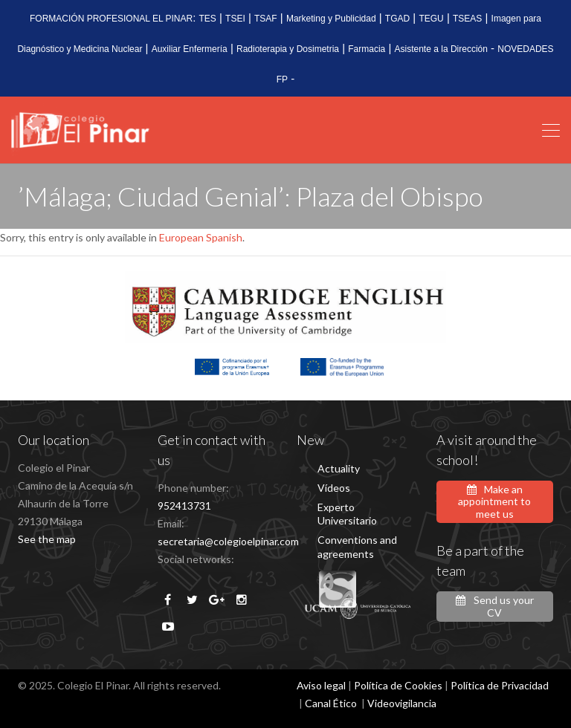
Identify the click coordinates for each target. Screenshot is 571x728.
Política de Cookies (398, 685)
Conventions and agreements (357, 546)
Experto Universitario (347, 514)
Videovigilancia (402, 703)
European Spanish (201, 237)
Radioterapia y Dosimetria (288, 49)
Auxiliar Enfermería (190, 49)
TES (208, 19)
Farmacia (367, 49)
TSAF (266, 19)
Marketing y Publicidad (331, 19)
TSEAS (467, 19)
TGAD (397, 19)
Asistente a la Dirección (441, 49)
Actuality (339, 468)
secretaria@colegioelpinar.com (228, 541)
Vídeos (334, 488)
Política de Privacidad (500, 685)
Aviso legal (321, 685)
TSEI (235, 19)
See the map (47, 539)
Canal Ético (331, 703)
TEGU (431, 19)
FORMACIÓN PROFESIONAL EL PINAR (111, 19)
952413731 (184, 506)
